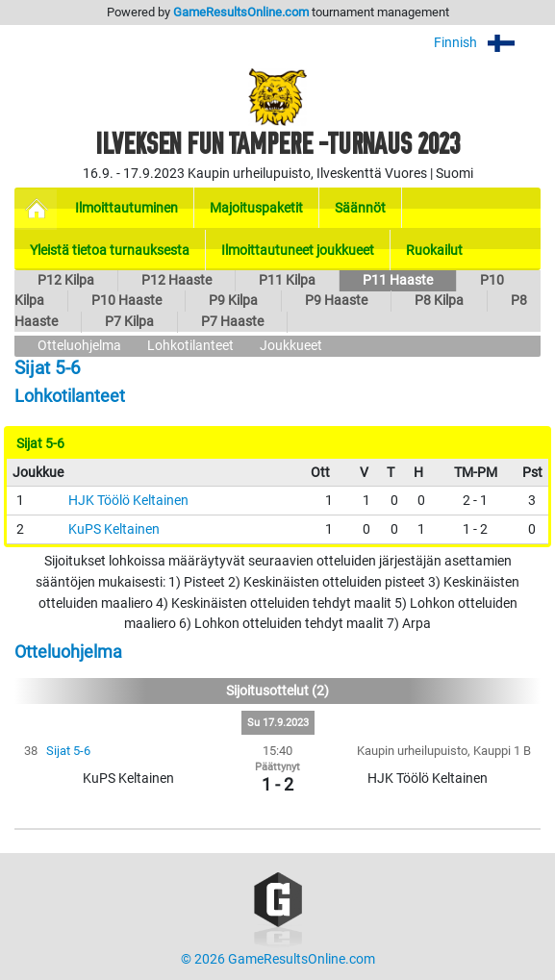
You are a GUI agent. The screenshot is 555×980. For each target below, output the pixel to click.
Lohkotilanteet (190, 346)
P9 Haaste (336, 301)
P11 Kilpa (287, 280)
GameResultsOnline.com (241, 12)
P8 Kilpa (439, 301)
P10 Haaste (126, 301)
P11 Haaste (398, 280)
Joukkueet (291, 346)
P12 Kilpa (66, 280)
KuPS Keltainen (114, 529)
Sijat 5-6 (68, 751)
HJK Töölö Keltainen (128, 501)
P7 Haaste (232, 322)
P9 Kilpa (233, 301)
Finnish (487, 43)
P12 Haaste (177, 280)
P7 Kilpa (129, 322)
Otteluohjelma (79, 346)
